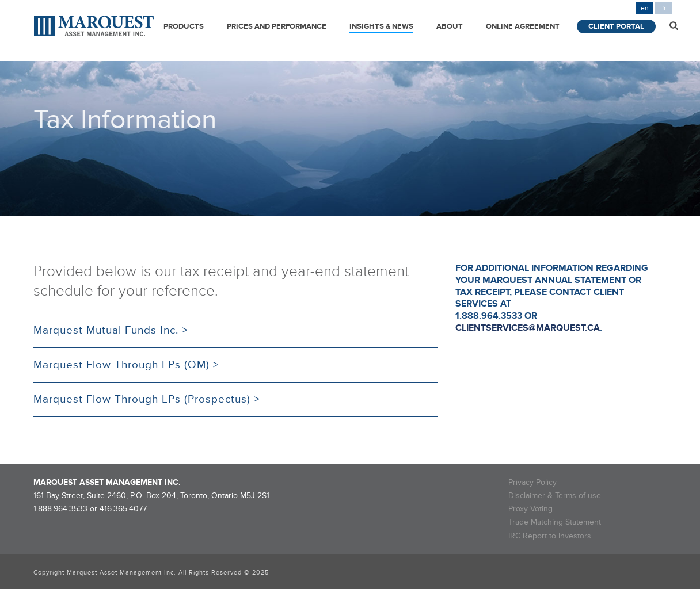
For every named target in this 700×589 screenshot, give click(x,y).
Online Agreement (523, 26)
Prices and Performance (277, 26)
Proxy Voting (530, 509)
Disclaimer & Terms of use (555, 496)
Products (184, 26)
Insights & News (381, 26)
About (450, 26)
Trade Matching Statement (555, 522)
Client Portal (616, 26)
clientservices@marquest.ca (528, 328)
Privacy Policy (532, 482)
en (645, 8)
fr (664, 8)
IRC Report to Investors (550, 536)
